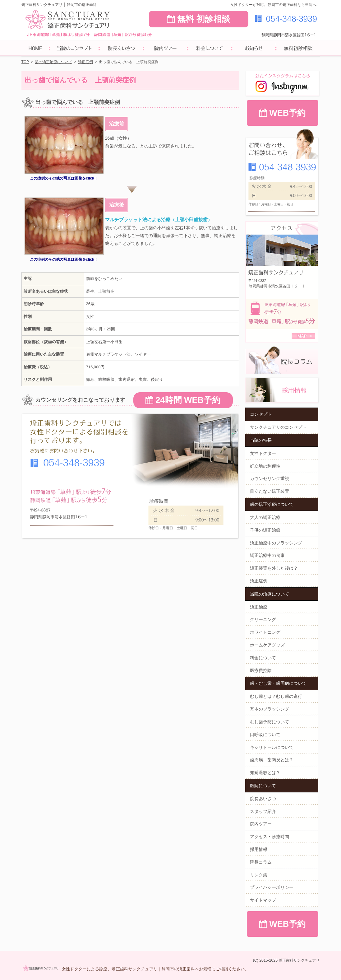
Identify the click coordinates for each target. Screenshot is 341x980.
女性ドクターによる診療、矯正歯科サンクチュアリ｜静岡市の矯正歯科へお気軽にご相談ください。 (155, 969)
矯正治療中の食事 (267, 555)
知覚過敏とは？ (265, 772)
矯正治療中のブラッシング (276, 543)
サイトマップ (263, 900)
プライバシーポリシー (272, 887)
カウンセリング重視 (270, 478)
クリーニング (263, 619)
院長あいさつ (263, 799)
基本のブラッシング (270, 709)
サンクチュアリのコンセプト (278, 427)
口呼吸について (265, 735)
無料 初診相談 (198, 19)
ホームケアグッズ (267, 645)
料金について (263, 658)
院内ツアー (261, 824)
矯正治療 (259, 607)
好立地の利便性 (265, 466)
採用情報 (259, 849)
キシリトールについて (272, 747)
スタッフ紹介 (263, 811)
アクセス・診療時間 (270, 837)
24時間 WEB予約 (183, 400)
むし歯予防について (270, 722)
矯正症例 (259, 581)
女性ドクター (263, 453)
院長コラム (261, 862)
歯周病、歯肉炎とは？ (272, 760)
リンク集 (259, 875)
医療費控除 (261, 670)
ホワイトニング (265, 632)
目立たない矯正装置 (270, 491)
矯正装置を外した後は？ (274, 568)
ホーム (35, 49)
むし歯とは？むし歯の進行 (276, 696)
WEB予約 (283, 113)
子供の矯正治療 (265, 530)
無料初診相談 (298, 49)
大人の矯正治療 (265, 517)
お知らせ (254, 49)
